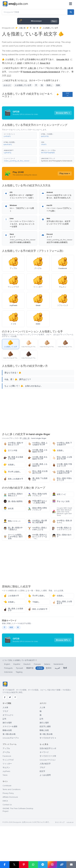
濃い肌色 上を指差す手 (13, 610)
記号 (4, 745)
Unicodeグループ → (11, 764)
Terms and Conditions (12, 816)
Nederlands (58, 690)
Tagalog (19, 698)
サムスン (6, 794)
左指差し (58, 450)
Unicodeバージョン (48, 786)
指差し (49, 85)
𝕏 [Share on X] (14, 865)
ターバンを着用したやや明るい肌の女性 (13, 537)
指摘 (58, 85)
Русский (19, 694)
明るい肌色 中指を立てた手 (62, 479)
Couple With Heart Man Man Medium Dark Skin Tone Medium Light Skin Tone (62, 512)
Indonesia (8, 698)
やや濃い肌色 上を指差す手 (38, 465)
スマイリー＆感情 (10, 753)
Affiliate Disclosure (10, 823)
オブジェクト (8, 741)
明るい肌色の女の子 (62, 536)
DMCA (5, 827)
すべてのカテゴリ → (48, 764)
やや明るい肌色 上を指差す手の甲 (38, 444)
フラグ (5, 738)
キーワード (44, 779)
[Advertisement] (38, 410)
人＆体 (5, 734)
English (7, 690)
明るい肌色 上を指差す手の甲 (62, 458)
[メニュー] (71, 4)
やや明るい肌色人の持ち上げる (37, 529)
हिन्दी (65, 694)
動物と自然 (44, 757)
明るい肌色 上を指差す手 (62, 602)
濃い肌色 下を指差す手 (38, 479)
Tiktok (5, 801)
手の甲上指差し (12, 472)
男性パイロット (12, 521)
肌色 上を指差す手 (13, 479)
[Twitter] (10, 724)
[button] (19, 135)
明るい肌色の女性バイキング (37, 495)
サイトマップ (60, 849)
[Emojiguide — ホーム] (5, 710)
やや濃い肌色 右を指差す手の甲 (38, 458)
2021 (9, 76)
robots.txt (70, 849)
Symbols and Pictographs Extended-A (57, 161)
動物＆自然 (7, 757)
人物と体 (22, 28)
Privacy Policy (8, 819)
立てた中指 (10, 450)
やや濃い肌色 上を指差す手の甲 (38, 451)
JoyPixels (6, 798)
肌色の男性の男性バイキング (37, 509)
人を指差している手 (23, 85)
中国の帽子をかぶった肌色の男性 (37, 502)
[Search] (71, 12)
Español (17, 690)
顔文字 (42, 798)
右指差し (9, 465)
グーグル (6, 779)
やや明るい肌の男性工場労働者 (37, 522)
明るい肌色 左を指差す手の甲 (38, 472)
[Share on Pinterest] (24, 865)
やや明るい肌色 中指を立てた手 (13, 444)
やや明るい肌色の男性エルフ (13, 495)
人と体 (42, 734)
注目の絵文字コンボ (48, 775)
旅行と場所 (44, 749)
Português (8, 694)
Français (37, 690)
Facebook (7, 782)
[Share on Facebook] (5, 865)
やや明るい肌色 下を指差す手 (62, 444)
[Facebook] (5, 724)
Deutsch (27, 690)
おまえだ (7, 85)
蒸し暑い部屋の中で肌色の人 (13, 529)
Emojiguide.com (8, 28)
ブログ (42, 794)
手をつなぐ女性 (61, 501)
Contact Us (7, 831)
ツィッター (7, 790)
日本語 (40, 694)
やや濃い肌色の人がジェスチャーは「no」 (37, 537)
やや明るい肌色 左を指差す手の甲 (62, 472)
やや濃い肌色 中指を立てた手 (62, 465)
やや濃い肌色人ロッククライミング (62, 529)
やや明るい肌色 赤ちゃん (62, 522)
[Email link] (71, 865)
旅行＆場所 (7, 749)
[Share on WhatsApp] (33, 865)
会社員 (8, 509)
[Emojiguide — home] (15, 4)
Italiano (47, 690)
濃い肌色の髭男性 (13, 501)
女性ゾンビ (59, 494)
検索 (11, 627)
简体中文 (30, 694)
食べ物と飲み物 (46, 760)
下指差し (34, 602)
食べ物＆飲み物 (9, 760)
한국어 (49, 694)
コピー (67, 94)
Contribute (7, 812)
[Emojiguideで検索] (35, 12)
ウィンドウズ (8, 786)
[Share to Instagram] (52, 865)
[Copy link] (62, 865)
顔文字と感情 (45, 753)
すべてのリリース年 (48, 782)
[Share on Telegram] (43, 865)
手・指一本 (34, 28)
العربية (57, 694)
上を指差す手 (11, 596)
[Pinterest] (15, 724)
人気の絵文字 (45, 790)
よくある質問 (45, 801)
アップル (6, 775)
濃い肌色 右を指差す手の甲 (13, 458)
